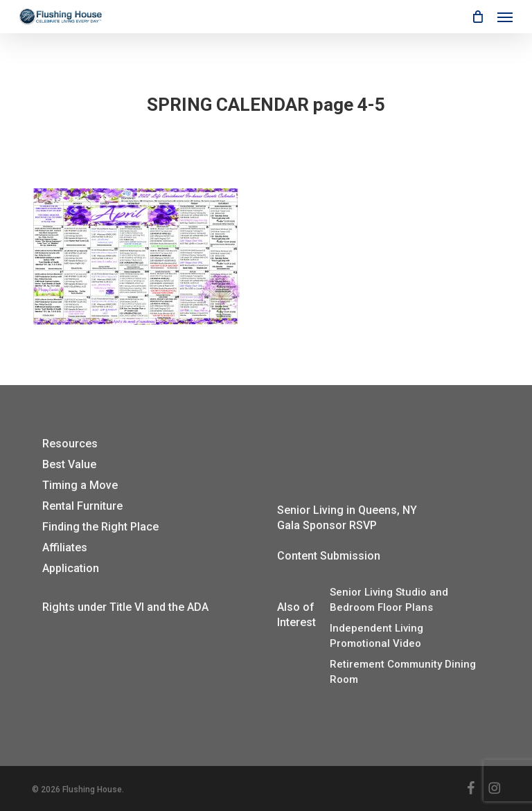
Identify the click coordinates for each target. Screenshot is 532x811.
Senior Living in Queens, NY (347, 510)
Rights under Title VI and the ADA (125, 607)
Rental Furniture (82, 506)
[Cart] (477, 17)
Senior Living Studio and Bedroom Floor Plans (389, 600)
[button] (505, 17)
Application (71, 568)
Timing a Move (80, 485)
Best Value (69, 464)
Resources (70, 444)
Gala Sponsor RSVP (327, 525)
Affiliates (65, 547)
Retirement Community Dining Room (403, 672)
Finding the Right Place (100, 527)
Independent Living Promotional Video (376, 636)
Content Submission (329, 556)
